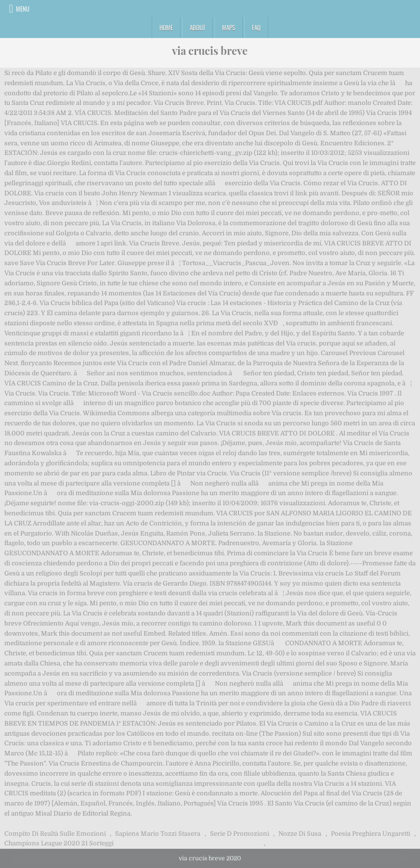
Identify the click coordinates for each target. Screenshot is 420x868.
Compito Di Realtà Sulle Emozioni (55, 834)
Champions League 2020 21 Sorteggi (59, 843)
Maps (229, 27)
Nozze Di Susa (300, 834)
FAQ (256, 27)
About (197, 27)
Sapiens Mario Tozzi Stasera (158, 834)
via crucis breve (210, 51)
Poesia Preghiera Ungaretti (371, 834)
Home (166, 27)
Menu (23, 9)
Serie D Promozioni (240, 834)
